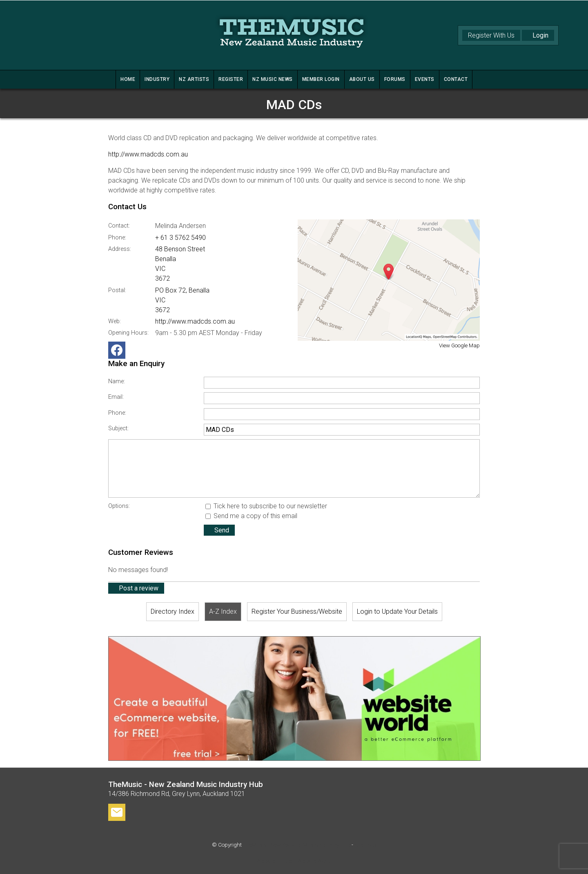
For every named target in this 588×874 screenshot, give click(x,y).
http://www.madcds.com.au (148, 154)
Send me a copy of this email (251, 516)
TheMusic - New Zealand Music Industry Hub (297, 845)
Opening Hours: (128, 333)
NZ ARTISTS (194, 79)
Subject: (118, 428)
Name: (117, 381)
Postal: (117, 290)
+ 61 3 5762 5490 (180, 238)
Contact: (119, 226)
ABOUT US (362, 79)
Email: (116, 397)
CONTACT (456, 79)
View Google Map (459, 345)
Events (425, 79)
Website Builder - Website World (294, 861)
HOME (128, 79)
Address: (120, 249)
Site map (365, 845)
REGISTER (231, 79)
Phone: (117, 238)
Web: (115, 321)
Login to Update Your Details (397, 611)
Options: (119, 506)
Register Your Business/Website (297, 611)
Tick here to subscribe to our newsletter (266, 506)
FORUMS (395, 79)
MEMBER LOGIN (321, 79)
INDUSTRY (157, 79)
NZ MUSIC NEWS (273, 79)
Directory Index (173, 611)
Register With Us (491, 35)
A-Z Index (223, 611)
